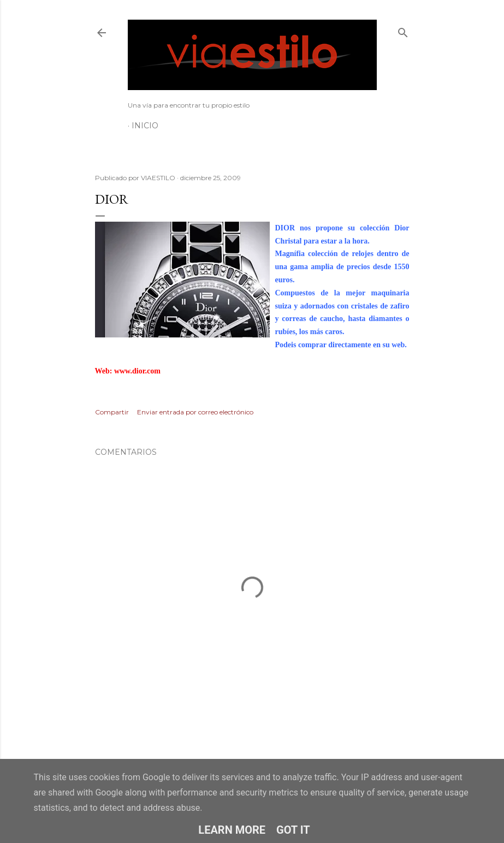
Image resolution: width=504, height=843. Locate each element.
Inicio (145, 126)
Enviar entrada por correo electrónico (195, 412)
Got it (293, 830)
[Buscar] (403, 30)
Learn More (232, 830)
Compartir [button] (112, 412)
